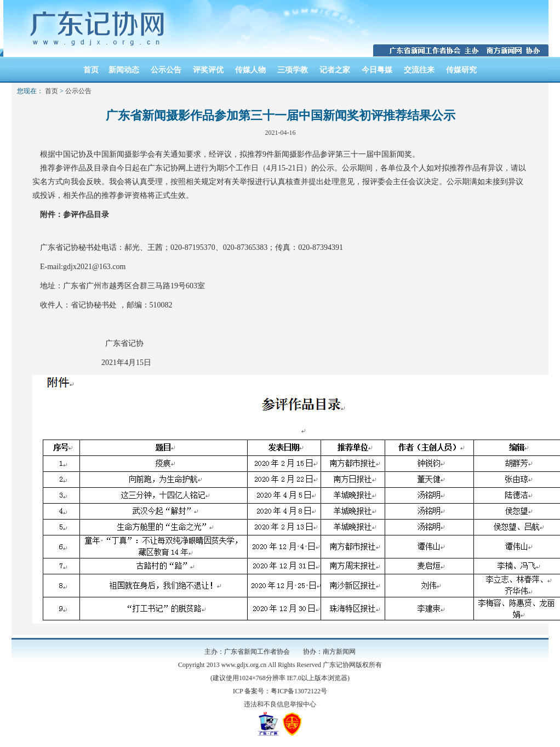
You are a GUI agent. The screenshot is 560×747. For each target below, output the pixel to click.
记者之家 (335, 70)
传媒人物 (250, 70)
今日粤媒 (377, 70)
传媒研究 (461, 70)
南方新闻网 (339, 652)
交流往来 (419, 70)
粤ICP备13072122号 (299, 691)
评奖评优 (208, 70)
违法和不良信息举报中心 (280, 704)
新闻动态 (124, 70)
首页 (91, 70)
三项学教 (293, 70)
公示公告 (166, 70)
